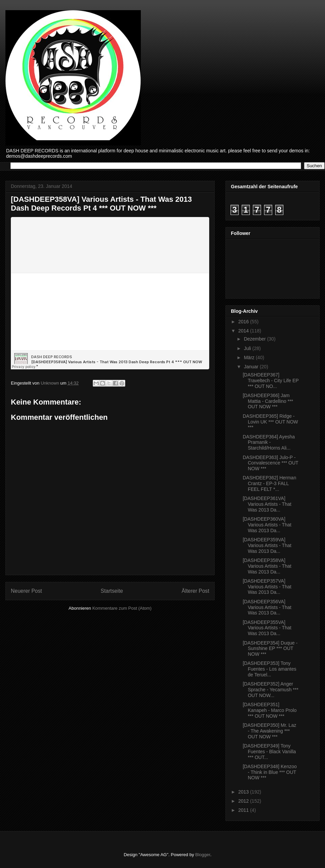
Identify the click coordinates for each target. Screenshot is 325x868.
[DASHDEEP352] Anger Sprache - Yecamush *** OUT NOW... (270, 690)
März (250, 357)
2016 (244, 322)
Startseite (112, 591)
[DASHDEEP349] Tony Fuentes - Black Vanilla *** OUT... (269, 752)
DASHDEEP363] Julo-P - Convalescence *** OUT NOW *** (270, 463)
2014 (244, 331)
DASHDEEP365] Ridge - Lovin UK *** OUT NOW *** (270, 422)
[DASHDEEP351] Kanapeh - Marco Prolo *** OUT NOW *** (270, 710)
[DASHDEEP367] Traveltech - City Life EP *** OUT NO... (271, 381)
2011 (244, 810)
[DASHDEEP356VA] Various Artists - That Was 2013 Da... (267, 607)
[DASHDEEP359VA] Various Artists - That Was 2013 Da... (267, 545)
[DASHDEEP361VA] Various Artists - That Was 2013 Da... (267, 504)
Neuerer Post (26, 591)
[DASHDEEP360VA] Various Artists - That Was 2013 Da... (267, 525)
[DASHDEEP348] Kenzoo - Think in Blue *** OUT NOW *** (270, 772)
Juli (248, 348)
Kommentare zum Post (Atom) (122, 608)
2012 (244, 801)
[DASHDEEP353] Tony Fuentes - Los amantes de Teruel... (269, 669)
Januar (252, 367)
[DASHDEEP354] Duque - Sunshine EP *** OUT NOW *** (270, 649)
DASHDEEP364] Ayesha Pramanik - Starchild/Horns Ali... (269, 442)
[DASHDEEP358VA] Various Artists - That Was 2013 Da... (267, 566)
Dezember (255, 339)
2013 (244, 792)
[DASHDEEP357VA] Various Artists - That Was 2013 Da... (267, 587)
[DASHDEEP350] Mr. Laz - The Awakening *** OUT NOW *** (269, 731)
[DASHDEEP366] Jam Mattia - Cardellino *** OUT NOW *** (268, 401)
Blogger (203, 855)
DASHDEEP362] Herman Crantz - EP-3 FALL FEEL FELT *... (269, 483)
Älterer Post (196, 591)
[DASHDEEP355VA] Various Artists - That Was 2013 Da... (267, 628)
